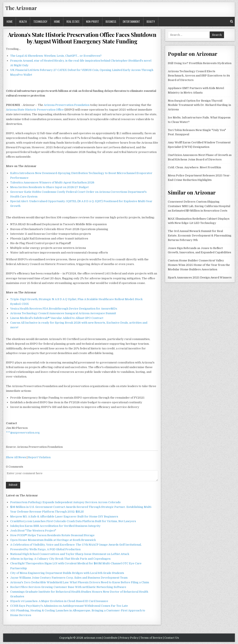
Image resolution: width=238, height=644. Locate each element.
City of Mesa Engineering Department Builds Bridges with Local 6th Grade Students (67, 573)
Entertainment (131, 22)
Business (111, 22)
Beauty (151, 22)
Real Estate (73, 22)
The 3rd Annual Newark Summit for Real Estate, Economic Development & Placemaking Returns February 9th (200, 236)
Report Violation (39, 457)
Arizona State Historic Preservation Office (35, 110)
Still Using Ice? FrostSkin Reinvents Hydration (200, 63)
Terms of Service (151, 638)
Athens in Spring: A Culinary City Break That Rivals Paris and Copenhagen (60, 559)
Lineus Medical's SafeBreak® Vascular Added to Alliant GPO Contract (57, 318)
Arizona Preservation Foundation (67, 105)
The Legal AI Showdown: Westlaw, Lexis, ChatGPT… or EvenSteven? (56, 56)
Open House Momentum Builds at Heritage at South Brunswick (53, 540)
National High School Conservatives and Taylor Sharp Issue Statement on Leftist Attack (70, 554)
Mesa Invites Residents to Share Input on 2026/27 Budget (49, 187)
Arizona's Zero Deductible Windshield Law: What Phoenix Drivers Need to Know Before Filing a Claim (80, 582)
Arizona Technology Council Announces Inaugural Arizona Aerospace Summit (63, 313)
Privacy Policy (129, 638)
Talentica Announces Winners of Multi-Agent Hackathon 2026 (52, 182)
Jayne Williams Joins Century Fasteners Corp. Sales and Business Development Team (69, 578)
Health (23, 22)
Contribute (110, 638)
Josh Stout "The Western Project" (33, 531)
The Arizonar (21, 8)
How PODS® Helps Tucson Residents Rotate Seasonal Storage (52, 535)
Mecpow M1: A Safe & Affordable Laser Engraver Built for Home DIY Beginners (64, 516)
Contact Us (172, 638)
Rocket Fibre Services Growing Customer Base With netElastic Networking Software (68, 587)
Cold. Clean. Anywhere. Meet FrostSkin (194, 167)
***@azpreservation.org (23, 433)
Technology (40, 22)
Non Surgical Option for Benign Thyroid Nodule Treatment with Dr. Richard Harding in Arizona (199, 105)
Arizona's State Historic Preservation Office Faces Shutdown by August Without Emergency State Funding (82, 38)
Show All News (16, 457)
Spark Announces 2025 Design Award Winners (200, 277)
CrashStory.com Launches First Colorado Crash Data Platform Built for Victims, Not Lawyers (73, 521)
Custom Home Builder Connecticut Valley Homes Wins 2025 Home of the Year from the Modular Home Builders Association (199, 265)
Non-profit (93, 22)
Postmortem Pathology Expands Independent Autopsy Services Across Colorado (65, 502)
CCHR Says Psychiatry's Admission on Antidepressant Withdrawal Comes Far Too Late (69, 606)
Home (10, 22)
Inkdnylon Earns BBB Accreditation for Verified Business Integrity (55, 526)
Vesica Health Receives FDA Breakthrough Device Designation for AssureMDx (64, 309)
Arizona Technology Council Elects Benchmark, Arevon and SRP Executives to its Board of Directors (199, 76)
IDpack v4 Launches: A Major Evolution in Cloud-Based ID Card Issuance (59, 601)
